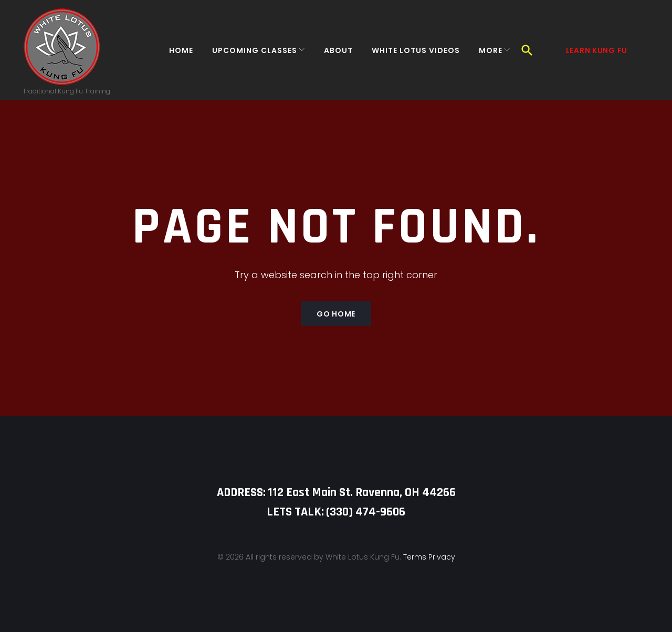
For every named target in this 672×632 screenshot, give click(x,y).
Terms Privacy (429, 557)
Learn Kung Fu (597, 55)
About (332, 55)
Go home (336, 323)
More (484, 55)
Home (175, 55)
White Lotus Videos (409, 55)
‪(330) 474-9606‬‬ (366, 512)
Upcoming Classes (248, 55)
